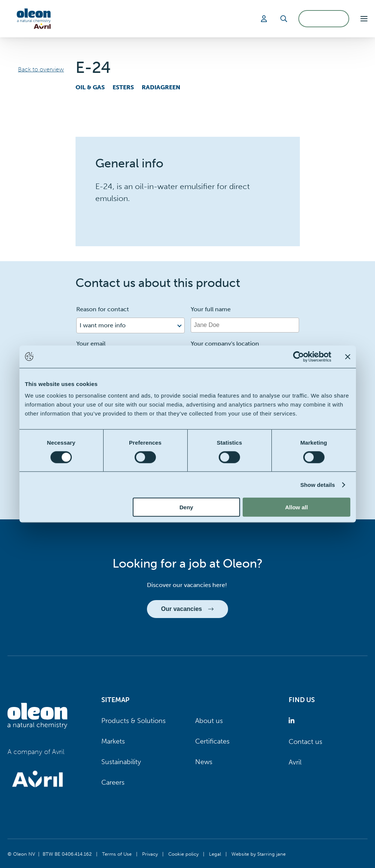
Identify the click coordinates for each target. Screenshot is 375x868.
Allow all (297, 507)
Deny (186, 507)
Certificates (212, 741)
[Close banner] (348, 356)
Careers (113, 782)
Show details (318, 484)
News (204, 762)
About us (209, 721)
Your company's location (225, 344)
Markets (113, 741)
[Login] (265, 19)
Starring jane (271, 854)
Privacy (150, 854)
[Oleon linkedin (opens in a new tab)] (293, 721)
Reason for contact (103, 309)
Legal (215, 854)
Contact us (305, 742)
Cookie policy (183, 854)
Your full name (211, 309)
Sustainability (121, 762)
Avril (295, 762)
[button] (364, 19)
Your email (91, 344)
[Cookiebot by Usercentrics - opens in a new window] (299, 356)
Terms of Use (117, 854)
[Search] (284, 19)
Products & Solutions (133, 721)
